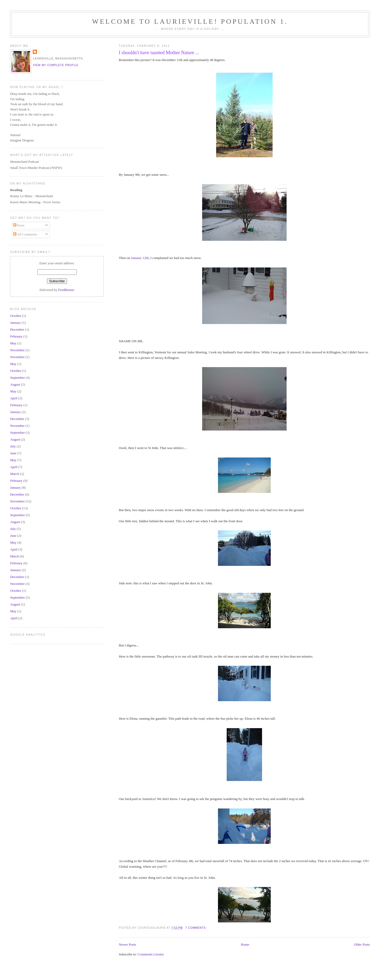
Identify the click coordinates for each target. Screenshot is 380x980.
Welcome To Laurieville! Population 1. (190, 22)
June (13, 453)
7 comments (196, 928)
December (17, 329)
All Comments (25, 234)
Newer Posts (127, 944)
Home (245, 944)
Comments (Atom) (151, 954)
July (13, 446)
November (17, 350)
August (15, 384)
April (14, 398)
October (16, 316)
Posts (19, 225)
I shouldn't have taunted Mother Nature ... (159, 53)
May (13, 343)
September (17, 378)
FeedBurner (66, 290)
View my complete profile (56, 65)
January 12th (140, 258)
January (15, 323)
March (15, 474)
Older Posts (362, 944)
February (16, 336)
